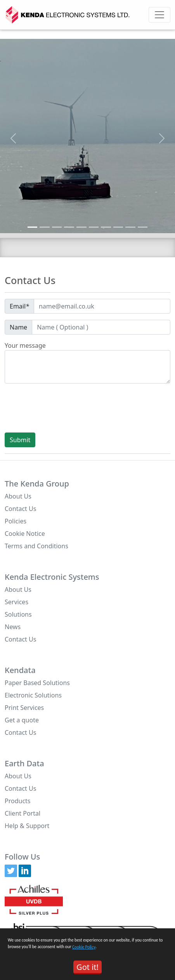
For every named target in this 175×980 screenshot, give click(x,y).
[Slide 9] (130, 227)
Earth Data (24, 764)
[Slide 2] (45, 227)
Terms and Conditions (36, 546)
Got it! (87, 967)
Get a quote (22, 720)
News (13, 627)
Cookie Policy (84, 947)
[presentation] (64, 408)
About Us (18, 496)
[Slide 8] (118, 227)
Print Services (24, 708)
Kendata (20, 670)
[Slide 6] (94, 227)
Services (16, 602)
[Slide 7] (106, 227)
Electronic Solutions (33, 695)
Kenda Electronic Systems (52, 577)
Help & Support (27, 826)
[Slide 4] (69, 227)
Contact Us (20, 509)
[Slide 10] (143, 227)
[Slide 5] (81, 227)
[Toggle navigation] (159, 15)
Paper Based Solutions (37, 683)
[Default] (102, 306)
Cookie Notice (25, 534)
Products (18, 801)
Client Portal (23, 813)
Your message (25, 345)
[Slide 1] (33, 227)
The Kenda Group (37, 484)
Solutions (18, 614)
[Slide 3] (57, 227)
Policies (16, 521)
